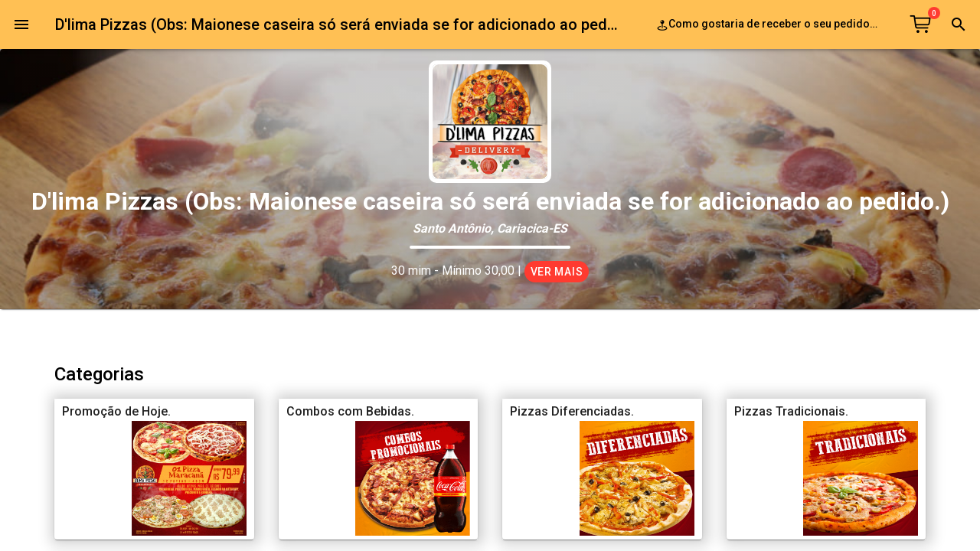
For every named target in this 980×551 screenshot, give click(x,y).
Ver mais (557, 272)
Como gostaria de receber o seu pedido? (771, 25)
